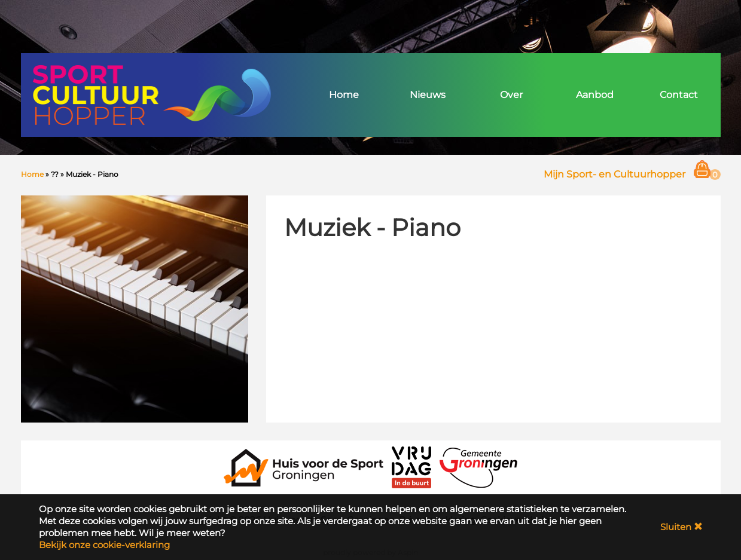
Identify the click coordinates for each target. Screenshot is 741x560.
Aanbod (595, 95)
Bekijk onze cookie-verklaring (104, 545)
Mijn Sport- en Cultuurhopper (615, 174)
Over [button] (511, 95)
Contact (679, 95)
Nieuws (428, 95)
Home (344, 95)
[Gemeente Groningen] (478, 466)
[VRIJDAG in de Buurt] (411, 466)
